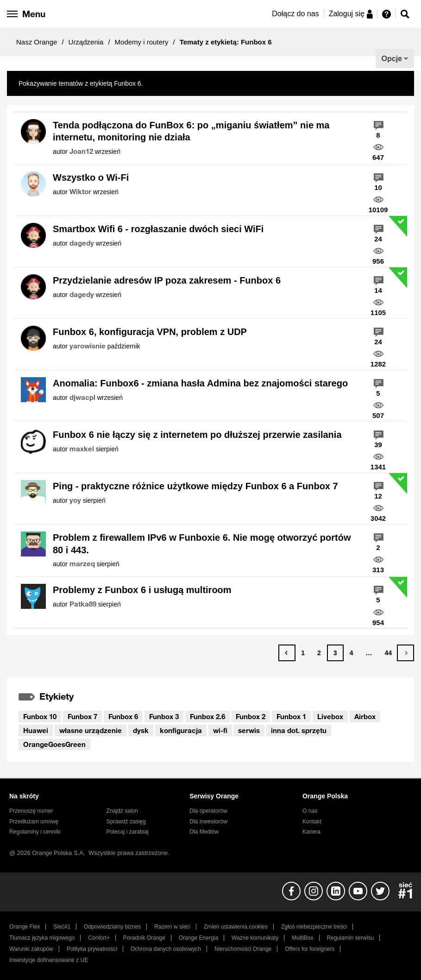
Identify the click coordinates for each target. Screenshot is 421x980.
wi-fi (220, 730)
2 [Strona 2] (319, 653)
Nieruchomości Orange (243, 949)
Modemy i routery (142, 42)
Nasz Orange (37, 42)
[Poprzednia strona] (287, 653)
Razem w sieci (172, 927)
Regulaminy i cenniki (35, 832)
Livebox (330, 716)
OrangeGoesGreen (54, 744)
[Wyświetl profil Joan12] (81, 152)
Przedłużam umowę (34, 822)
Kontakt (312, 822)
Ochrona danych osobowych (166, 949)
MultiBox (302, 938)
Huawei (36, 730)
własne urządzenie (91, 730)
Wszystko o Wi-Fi (91, 177)
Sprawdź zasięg (126, 822)
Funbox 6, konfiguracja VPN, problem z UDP (150, 332)
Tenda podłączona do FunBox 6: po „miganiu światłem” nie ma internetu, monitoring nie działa (191, 131)
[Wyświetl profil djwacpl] (82, 398)
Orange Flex (25, 927)
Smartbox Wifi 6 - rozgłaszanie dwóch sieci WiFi (158, 229)
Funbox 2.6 (207, 716)
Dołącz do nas (295, 14)
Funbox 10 (40, 716)
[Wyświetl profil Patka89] (83, 604)
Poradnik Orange (144, 938)
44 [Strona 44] (388, 653)
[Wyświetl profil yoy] (75, 500)
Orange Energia (198, 938)
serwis (249, 730)
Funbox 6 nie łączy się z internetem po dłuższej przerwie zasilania (197, 435)
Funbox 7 (82, 716)
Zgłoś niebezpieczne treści (314, 927)
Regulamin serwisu (351, 938)
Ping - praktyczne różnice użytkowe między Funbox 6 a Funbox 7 (195, 486)
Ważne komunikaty (255, 938)
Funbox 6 (123, 716)
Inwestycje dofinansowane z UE (49, 960)
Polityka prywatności (92, 949)
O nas (310, 811)
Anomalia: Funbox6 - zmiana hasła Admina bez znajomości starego (200, 383)
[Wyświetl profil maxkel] (82, 449)
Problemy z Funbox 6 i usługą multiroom (142, 590)
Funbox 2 (251, 716)
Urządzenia (86, 42)
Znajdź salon (122, 811)
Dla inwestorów (208, 822)
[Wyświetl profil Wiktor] (80, 192)
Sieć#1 (62, 927)
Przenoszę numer (31, 811)
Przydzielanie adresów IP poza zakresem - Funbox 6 (167, 280)
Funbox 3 (164, 716)
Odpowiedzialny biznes (112, 927)
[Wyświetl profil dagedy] (82, 243)
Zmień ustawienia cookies (236, 927)
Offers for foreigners (310, 949)
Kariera (311, 832)
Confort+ (99, 938)
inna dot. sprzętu (299, 730)
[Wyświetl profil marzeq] (82, 564)
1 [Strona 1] (303, 653)
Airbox (365, 716)
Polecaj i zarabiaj (128, 832)
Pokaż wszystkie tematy (179, 83)
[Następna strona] (405, 653)
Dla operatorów (208, 811)
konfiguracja (181, 730)
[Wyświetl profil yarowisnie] (88, 346)
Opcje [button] (392, 59)
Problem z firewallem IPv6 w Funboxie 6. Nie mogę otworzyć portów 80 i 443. (202, 544)
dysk (141, 730)
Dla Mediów (204, 832)
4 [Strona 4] (352, 653)
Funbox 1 (291, 716)
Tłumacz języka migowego (42, 938)
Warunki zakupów (31, 949)
